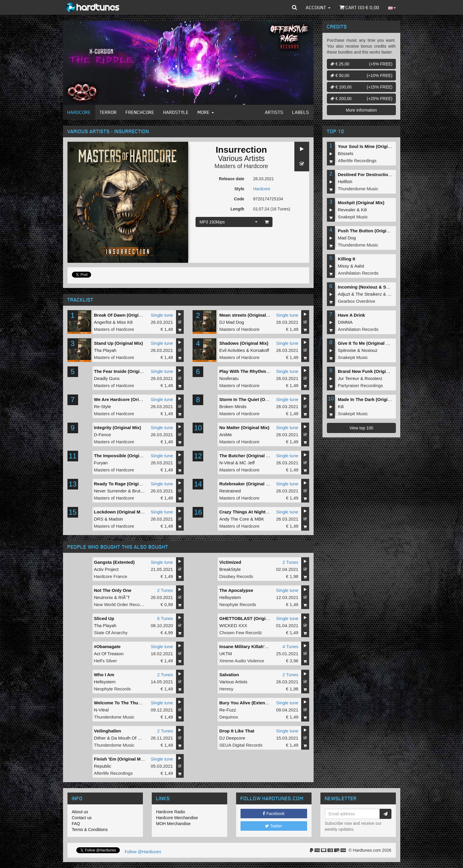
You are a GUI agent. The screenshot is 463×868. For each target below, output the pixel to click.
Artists (274, 112)
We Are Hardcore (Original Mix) (127, 399)
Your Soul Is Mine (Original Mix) (371, 146)
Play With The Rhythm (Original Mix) (257, 371)
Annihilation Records (358, 273)
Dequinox (229, 717)
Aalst (359, 266)
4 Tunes (290, 646)
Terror (108, 112)
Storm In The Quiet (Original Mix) (254, 399)
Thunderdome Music (114, 717)
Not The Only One (113, 590)
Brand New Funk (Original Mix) (370, 371)
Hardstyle (176, 112)
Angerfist (103, 322)
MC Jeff (247, 463)
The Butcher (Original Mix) (247, 456)
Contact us (82, 818)
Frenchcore (140, 112)
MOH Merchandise (174, 824)
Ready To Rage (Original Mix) (125, 484)
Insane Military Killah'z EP (246, 646)
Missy (343, 266)
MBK (259, 519)
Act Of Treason (109, 654)
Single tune (162, 315)
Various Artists (241, 158)
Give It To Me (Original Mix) (366, 343)
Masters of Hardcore (241, 166)
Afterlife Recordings (113, 773)
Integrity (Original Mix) (118, 427)
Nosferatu (229, 378)
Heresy (226, 689)
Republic (103, 766)
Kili (364, 210)
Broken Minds (233, 406)
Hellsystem (230, 597)
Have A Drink (351, 315)
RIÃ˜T (124, 597)
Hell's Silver (106, 661)
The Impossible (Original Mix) (125, 456)
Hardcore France (111, 576)
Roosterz (373, 378)
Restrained (230, 491)
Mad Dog (347, 238)
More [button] (206, 112)
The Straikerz (368, 294)
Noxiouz (370, 350)
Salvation (229, 675)
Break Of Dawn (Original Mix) (125, 315)
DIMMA (345, 322)
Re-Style (103, 406)
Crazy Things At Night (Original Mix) (257, 512)
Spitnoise (347, 350)
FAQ (76, 824)
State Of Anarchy (111, 633)
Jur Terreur (349, 378)
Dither (100, 738)
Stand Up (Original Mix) (119, 343)
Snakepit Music (353, 217)
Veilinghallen (108, 731)
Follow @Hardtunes (143, 852)
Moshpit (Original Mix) (361, 203)
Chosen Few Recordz (241, 633)
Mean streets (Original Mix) (248, 315)
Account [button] (318, 7)
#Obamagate (107, 646)
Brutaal (139, 491)
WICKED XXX (233, 625)
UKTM (226, 654)
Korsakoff (260, 350)
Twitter (274, 826)
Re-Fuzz (228, 710)
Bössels (346, 153)
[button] (295, 7)
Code (239, 199)
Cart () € (359, 7)
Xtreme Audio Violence (242, 661)
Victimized (230, 562)
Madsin (116, 519)
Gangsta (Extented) (114, 562)
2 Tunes (290, 562)
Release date (232, 179)
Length (237, 209)
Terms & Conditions (90, 830)
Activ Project (106, 569)
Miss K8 (125, 322)
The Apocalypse (236, 590)
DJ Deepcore (232, 738)
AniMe (226, 435)
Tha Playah (105, 350)
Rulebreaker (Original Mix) (247, 484)
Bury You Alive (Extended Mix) (251, 703)
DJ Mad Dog (231, 322)
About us (80, 812)
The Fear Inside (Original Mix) (125, 371)
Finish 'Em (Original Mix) (120, 759)
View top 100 (361, 428)
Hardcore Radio (171, 812)
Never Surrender (110, 491)
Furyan (101, 463)
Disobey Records (236, 576)
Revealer (347, 210)
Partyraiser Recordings (360, 385)
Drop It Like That (237, 731)
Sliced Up (104, 618)
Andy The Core (234, 519)
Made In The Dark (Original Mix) (371, 399)
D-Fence (103, 435)
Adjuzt (344, 294)
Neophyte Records (238, 604)
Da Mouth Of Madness (133, 738)
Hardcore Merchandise (177, 818)
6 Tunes (165, 618)
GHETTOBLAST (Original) (246, 618)
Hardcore (79, 112)
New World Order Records (120, 604)
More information (361, 110)
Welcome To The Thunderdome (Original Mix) (142, 703)
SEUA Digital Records (241, 745)
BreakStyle (230, 569)
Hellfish (345, 182)
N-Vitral (227, 463)
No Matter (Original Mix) (244, 427)
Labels (301, 112)
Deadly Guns (107, 378)
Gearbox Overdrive (357, 301)
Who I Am (104, 675)
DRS (99, 519)
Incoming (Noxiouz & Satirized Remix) (378, 287)
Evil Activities (232, 350)
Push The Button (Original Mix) (370, 231)
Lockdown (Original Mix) (120, 512)
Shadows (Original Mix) (244, 343)
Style (239, 189)
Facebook (274, 814)
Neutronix (104, 597)
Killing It (347, 259)
